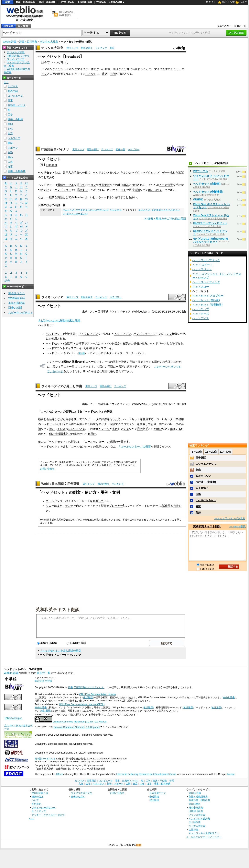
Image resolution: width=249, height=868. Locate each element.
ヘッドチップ (201, 309)
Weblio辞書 (229, 697)
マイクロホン (151, 172)
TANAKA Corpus (13, 718)
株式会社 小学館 (43, 681)
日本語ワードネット (45, 759)
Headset (52, 165)
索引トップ (72, 48)
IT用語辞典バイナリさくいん (89, 687)
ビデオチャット (116, 190)
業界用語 (13, 91)
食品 (10, 157)
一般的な (52, 197)
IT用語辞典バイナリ (55, 149)
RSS (139, 845)
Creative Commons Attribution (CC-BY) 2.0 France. (80, 722)
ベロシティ (116, 210)
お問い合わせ (47, 469)
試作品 (166, 506)
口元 (52, 74)
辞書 (7, 2)
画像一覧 (120, 149)
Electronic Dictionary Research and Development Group (146, 774)
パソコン (90, 185)
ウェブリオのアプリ (81, 793)
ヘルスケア (14, 138)
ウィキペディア (52, 297)
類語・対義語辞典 (25, 2)
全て (6, 82)
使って (78, 419)
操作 (104, 419)
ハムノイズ (69, 210)
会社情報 (154, 797)
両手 (68, 419)
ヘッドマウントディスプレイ (64, 348)
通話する (82, 190)
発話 (113, 74)
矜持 (198, 512)
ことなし (91, 74)
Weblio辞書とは (40, 793)
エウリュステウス (206, 464)
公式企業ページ (158, 793)
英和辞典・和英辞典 (199, 800)
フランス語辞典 (197, 815)
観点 (77, 434)
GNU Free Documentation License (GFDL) (82, 704)
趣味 (10, 143)
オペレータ (171, 424)
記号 (7, 281)
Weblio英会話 (17, 298)
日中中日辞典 (67, 2)
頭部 (116, 69)
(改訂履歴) (88, 697)
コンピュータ (90, 419)
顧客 (41, 419)
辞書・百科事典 (28, 42)
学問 (10, 124)
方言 (10, 166)
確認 (198, 506)
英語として (64, 197)
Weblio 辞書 (229, 2)
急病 (198, 470)
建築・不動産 (15, 119)
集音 (82, 424)
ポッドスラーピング (77, 214)
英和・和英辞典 (47, 2)
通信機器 (123, 185)
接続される (138, 185)
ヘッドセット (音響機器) (61, 334)
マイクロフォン (88, 334)
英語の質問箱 (16, 303)
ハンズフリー (63, 190)
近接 (112, 424)
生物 (10, 152)
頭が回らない (203, 476)
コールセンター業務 (169, 419)
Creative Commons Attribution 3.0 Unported (77, 727)
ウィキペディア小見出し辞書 (62, 386)
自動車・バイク (17, 105)
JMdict (59, 774)
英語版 (82, 353)
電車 (10, 100)
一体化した (171, 172)
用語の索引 (87, 48)
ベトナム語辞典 (197, 826)
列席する (123, 429)
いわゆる (95, 197)
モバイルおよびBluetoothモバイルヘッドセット (211, 240)
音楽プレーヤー (113, 506)
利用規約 (36, 804)
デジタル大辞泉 (49, 42)
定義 (198, 494)
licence (231, 774)
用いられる (155, 190)
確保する (176, 429)
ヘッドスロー (201, 287)
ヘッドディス (201, 318)
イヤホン (47, 69)
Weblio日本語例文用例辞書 (60, 484)
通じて (81, 185)
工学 (10, 115)
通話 (105, 74)
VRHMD (198, 199)
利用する (148, 419)
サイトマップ (39, 811)
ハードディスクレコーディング (92, 210)
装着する (138, 69)
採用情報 (154, 800)
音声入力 (68, 172)
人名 (10, 162)
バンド (140, 353)
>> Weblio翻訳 (237, 526)
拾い (52, 429)
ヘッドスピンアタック (206, 260)
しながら (60, 419)
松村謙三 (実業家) (206, 482)
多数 (115, 429)
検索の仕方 (38, 797)
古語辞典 (101, 2)
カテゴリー (134, 149)
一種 (85, 172)
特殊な (94, 424)
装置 (107, 69)
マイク (81, 69)
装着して (98, 501)
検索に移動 (73, 320)
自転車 (80, 343)
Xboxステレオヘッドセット (210, 223)
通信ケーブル (66, 185)
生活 (10, 133)
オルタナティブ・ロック (118, 353)
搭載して (145, 424)
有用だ (92, 434)
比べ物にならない (206, 500)
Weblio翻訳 (195, 804)
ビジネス (13, 86)
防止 (68, 434)
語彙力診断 (15, 308)
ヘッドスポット (202, 269)
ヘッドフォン (123, 334)
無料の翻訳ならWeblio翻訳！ (67, 14)
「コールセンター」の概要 (134, 446)
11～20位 (211, 452)
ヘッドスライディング (206, 282)
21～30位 (225, 452)
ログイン (211, 2)
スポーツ (13, 148)
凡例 (112, 48)
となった (99, 69)
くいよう (63, 429)
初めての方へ (224, 26)
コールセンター (50, 411)
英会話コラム (16, 293)
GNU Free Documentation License (97, 694)
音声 (71, 424)
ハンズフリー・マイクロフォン (153, 334)
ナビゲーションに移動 (52, 320)
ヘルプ (243, 2)
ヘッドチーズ (201, 314)
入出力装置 (166, 185)
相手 (145, 429)
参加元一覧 (240, 26)
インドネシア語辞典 (199, 819)
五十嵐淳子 (202, 488)
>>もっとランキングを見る (230, 518)
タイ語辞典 (195, 822)
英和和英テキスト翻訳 (58, 609)
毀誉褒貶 (201, 458)
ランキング (101, 48)
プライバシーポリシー (43, 808)
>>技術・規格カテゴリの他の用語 (165, 219)
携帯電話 (104, 185)
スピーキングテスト (21, 313)
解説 (110, 411)
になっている (77, 429)
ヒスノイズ (144, 210)
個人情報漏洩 (57, 434)
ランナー (71, 506)
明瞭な (158, 429)
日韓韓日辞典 (85, 2)
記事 (68, 411)
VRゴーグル (200, 171)
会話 (49, 419)
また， (61, 506)
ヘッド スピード (202, 265)
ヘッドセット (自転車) (60, 343)
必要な (45, 190)
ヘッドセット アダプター (208, 296)
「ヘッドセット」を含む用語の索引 (60, 651)
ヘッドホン (68, 69)
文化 (10, 129)
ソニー (50, 506)
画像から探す (78, 797)
